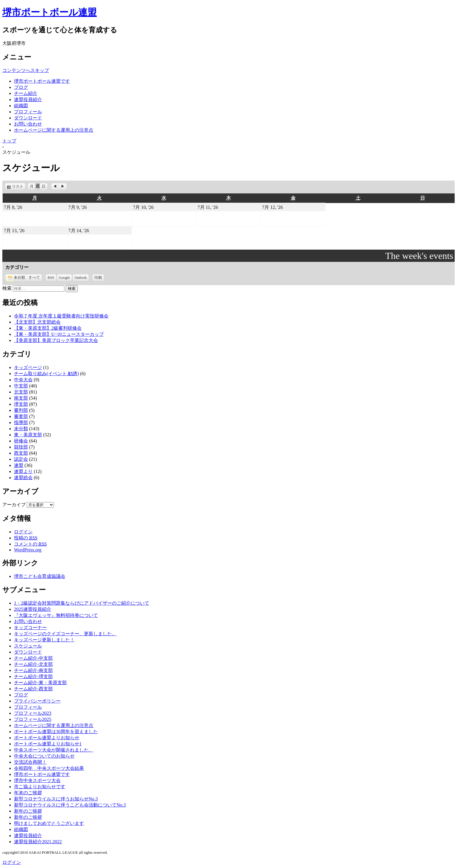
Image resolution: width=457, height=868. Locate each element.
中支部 (21, 386)
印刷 (99, 278)
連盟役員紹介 (28, 99)
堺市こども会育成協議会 (40, 576)
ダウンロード (28, 118)
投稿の (26, 538)
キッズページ (28, 367)
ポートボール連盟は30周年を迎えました (56, 732)
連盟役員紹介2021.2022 (38, 842)
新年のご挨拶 (28, 811)
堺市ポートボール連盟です (42, 81)
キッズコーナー (30, 628)
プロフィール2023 (33, 713)
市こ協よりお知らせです (40, 787)
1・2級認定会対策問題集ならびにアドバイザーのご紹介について (82, 603)
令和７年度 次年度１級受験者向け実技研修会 (61, 316)
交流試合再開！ (30, 762)
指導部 (21, 422)
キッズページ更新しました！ (44, 640)
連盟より (23, 471)
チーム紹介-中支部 (33, 658)
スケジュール (28, 646)
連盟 (19, 465)
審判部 (21, 410)
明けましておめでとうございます (49, 823)
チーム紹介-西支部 (33, 689)
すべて (34, 278)
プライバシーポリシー (37, 701)
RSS (51, 278)
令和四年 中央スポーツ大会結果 (49, 768)
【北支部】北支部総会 (37, 322)
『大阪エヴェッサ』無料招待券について (56, 615)
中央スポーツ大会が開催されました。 (54, 750)
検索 (7, 288)
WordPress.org (28, 550)
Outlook (81, 278)
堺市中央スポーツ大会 (37, 780)
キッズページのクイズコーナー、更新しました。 (65, 634)
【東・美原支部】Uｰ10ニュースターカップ (59, 334)
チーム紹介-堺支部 (33, 676)
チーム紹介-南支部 (33, 670)
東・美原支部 (28, 435)
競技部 (21, 447)
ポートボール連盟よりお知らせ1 (48, 744)
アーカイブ (14, 505)
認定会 (21, 459)
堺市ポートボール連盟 (50, 12)
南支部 (21, 398)
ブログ (21, 87)
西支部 (21, 453)
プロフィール (28, 112)
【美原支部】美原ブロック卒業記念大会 (56, 340)
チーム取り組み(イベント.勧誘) (46, 374)
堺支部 (21, 404)
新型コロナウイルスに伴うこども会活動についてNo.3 (70, 805)
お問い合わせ (28, 124)
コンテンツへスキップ (26, 70)
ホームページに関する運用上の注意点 (54, 130)
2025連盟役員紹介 (33, 609)
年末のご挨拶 (28, 793)
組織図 (21, 106)
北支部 (21, 392)
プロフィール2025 (33, 719)
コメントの (30, 544)
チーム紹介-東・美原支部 (40, 683)
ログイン (23, 532)
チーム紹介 (26, 93)
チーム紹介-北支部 (33, 664)
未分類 (16, 278)
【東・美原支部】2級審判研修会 (48, 328)
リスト (19, 186)
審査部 (21, 416)
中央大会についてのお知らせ (44, 756)
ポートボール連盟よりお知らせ (47, 738)
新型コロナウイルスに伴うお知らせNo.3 (56, 799)
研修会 (21, 441)
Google (64, 278)
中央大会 (23, 380)
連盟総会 (23, 478)
